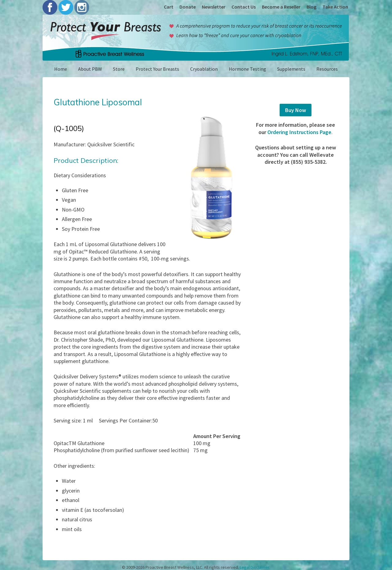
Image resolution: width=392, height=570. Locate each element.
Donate (188, 7)
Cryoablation (204, 69)
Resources (327, 69)
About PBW (90, 69)
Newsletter (214, 7)
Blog (311, 7)
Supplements (291, 69)
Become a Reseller (281, 7)
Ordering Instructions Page (299, 132)
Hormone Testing (247, 69)
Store (119, 69)
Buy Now (296, 110)
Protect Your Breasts (157, 69)
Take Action (335, 7)
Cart (169, 7)
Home (61, 69)
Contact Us (244, 7)
